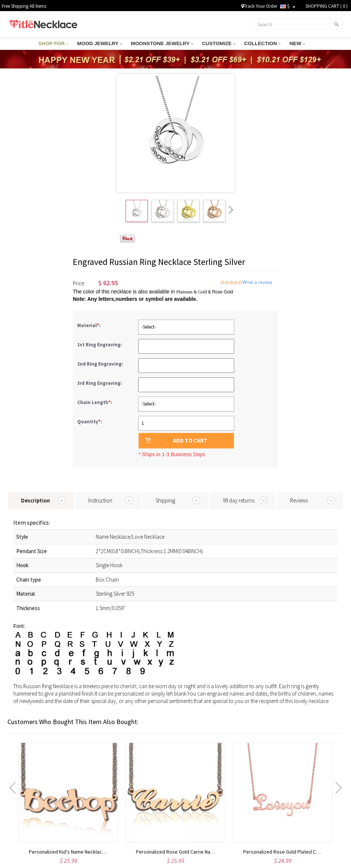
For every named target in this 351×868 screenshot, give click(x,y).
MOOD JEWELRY (102, 43)
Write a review (257, 282)
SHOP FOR (58, 43)
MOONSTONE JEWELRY (162, 43)
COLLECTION (259, 43)
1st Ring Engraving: (100, 345)
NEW (292, 43)
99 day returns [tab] (239, 500)
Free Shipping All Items (24, 6)
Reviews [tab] (299, 500)
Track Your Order (259, 6)
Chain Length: (95, 402)
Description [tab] (35, 500)
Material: (89, 325)
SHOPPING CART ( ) (327, 6)
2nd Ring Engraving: (101, 364)
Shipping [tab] (165, 500)
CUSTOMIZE (217, 43)
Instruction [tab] (100, 500)
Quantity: (90, 422)
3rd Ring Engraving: (100, 383)
